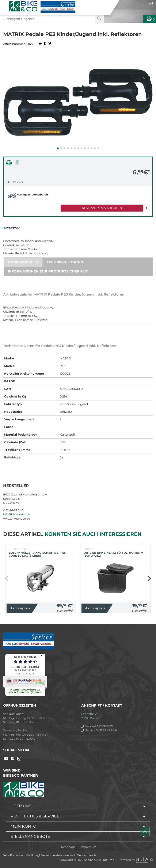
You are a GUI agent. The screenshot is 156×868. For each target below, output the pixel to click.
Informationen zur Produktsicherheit (48, 271)
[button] (58, 148)
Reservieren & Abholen (102, 208)
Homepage (68, 847)
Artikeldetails (23, 262)
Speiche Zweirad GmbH (101, 860)
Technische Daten (65, 262)
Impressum (88, 847)
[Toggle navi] (5, 3)
